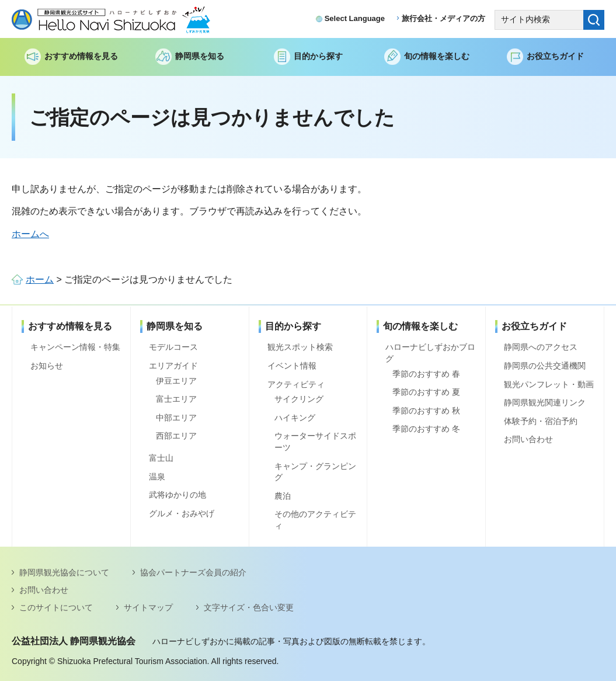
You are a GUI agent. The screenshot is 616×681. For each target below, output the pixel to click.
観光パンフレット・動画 (549, 384)
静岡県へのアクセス (541, 347)
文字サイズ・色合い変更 (249, 607)
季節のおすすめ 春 (426, 374)
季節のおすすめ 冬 (426, 429)
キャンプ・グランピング (315, 472)
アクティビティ (296, 384)
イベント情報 (292, 366)
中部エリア (176, 418)
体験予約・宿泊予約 (541, 421)
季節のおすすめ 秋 (426, 411)
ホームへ (30, 234)
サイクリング (299, 399)
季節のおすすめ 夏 (426, 392)
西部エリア (176, 436)
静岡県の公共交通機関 (545, 366)
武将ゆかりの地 (178, 495)
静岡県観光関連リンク (545, 402)
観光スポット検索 (300, 347)
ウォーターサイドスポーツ (315, 442)
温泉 (157, 477)
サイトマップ (148, 607)
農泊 (283, 496)
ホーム (40, 279)
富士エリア (176, 399)
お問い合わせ (528, 439)
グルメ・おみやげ (182, 513)
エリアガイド (173, 366)
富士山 (161, 458)
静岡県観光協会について (64, 572)
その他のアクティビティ (315, 520)
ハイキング (295, 418)
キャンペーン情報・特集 (75, 347)
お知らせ (47, 366)
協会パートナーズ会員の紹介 (193, 572)
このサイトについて (56, 607)
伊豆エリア (176, 381)
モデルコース (173, 347)
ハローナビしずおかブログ (430, 353)
